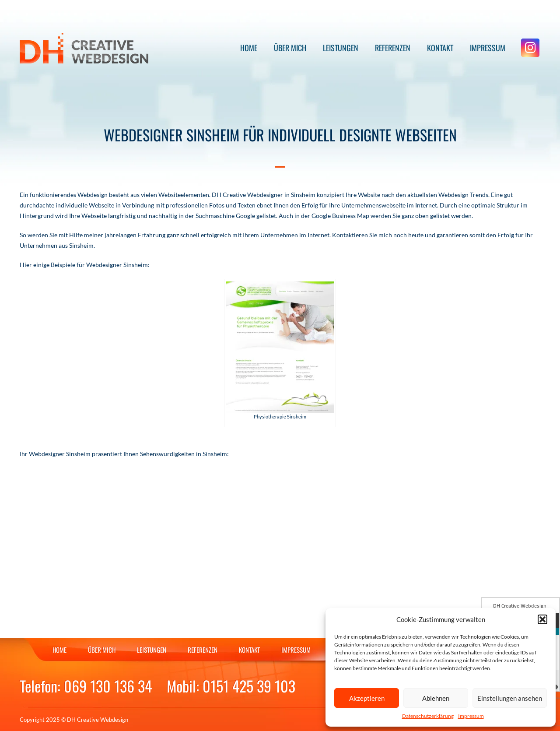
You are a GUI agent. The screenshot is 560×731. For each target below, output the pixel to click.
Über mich (290, 48)
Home (249, 48)
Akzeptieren (367, 698)
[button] (542, 619)
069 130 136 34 (108, 686)
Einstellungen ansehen (510, 698)
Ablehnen (436, 698)
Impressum (471, 716)
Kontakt (440, 48)
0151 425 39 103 (249, 686)
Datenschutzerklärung (428, 716)
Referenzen (393, 48)
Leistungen (341, 48)
